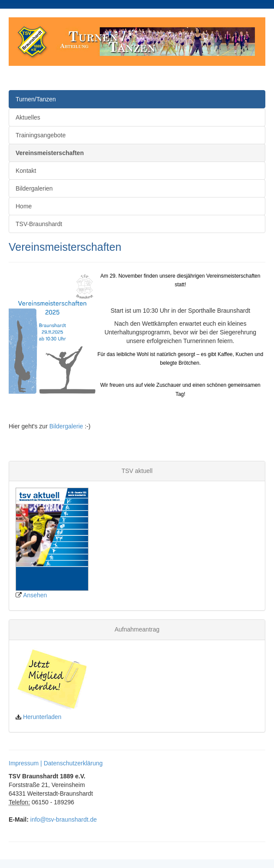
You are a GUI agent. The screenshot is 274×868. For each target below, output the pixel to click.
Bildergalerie (66, 426)
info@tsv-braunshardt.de (64, 819)
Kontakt (26, 171)
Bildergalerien (34, 188)
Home (24, 206)
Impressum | (26, 763)
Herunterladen (42, 717)
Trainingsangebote (41, 135)
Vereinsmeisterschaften (50, 153)
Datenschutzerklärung (73, 763)
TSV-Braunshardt (39, 224)
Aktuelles (28, 117)
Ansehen (35, 595)
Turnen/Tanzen (36, 99)
